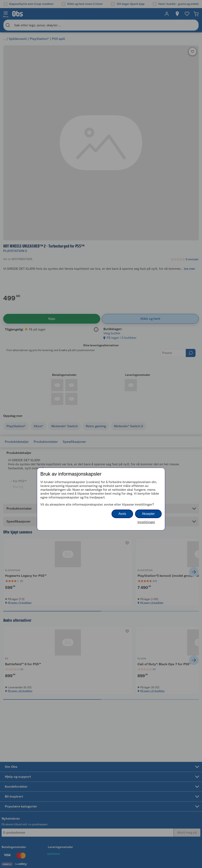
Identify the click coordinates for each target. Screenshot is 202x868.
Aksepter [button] (148, 514)
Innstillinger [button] (146, 522)
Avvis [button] (122, 514)
